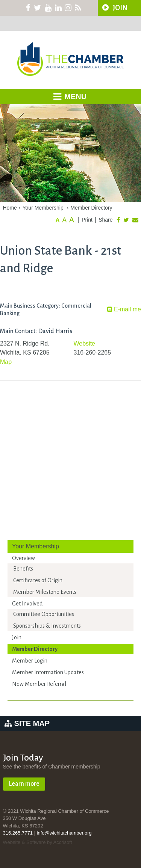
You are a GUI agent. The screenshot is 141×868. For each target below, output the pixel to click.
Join (17, 637)
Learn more (24, 784)
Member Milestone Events (45, 592)
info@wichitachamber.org (64, 833)
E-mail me (124, 309)
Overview (23, 558)
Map (6, 362)
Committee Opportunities (44, 614)
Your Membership (43, 208)
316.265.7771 (18, 833)
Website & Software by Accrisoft (38, 842)
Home (10, 208)
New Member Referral (39, 684)
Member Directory (91, 208)
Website (85, 343)
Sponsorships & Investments (47, 626)
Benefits (23, 569)
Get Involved (27, 604)
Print (87, 220)
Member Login (30, 661)
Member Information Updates (48, 672)
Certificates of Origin (38, 580)
